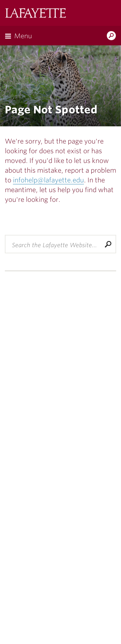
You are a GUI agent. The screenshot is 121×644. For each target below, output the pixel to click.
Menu (23, 36)
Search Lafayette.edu (111, 36)
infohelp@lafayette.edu (48, 180)
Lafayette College (35, 14)
